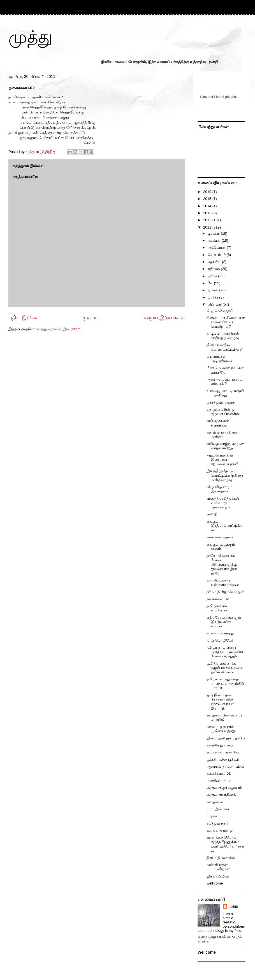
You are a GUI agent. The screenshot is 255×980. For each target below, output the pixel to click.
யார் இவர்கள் (218, 809)
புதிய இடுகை (24, 318)
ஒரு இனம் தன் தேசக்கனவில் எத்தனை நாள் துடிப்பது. (220, 702)
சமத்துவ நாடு (218, 823)
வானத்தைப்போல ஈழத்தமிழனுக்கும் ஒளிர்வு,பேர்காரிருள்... (226, 844)
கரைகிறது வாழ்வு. (221, 745)
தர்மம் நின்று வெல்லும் (225, 592)
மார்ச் (213, 297)
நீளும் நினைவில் (221, 858)
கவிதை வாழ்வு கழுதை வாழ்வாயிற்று (225, 446)
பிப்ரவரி (215, 304)
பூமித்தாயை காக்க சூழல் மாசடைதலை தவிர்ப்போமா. (225, 668)
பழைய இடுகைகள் (163, 318)
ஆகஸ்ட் (215, 262)
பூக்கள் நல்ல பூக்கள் (223, 759)
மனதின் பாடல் (219, 781)
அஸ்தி (212, 514)
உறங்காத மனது (220, 830)
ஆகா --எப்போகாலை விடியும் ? (224, 382)
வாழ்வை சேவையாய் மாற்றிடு (224, 717)
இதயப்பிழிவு (218, 876)
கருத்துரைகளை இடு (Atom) (59, 329)
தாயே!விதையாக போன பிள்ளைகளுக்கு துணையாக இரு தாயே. (222, 565)
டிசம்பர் (214, 233)
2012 (208, 220)
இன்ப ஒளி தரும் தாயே (226, 738)
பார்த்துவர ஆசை (221, 402)
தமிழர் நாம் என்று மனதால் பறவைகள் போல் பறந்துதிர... (225, 652)
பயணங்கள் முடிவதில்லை (220, 359)
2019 (208, 192)
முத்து (31, 37)
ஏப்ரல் (214, 290)
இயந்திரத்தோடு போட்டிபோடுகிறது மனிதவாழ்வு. (225, 475)
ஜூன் (213, 276)
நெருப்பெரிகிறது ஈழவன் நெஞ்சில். (223, 412)
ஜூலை (214, 269)
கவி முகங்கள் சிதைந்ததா (218, 423)
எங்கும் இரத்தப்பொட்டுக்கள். (224, 526)
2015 (208, 199)
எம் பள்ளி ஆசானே (223, 752)
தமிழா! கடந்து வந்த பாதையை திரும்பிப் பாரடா (225, 683)
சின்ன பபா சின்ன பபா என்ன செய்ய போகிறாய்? (226, 322)
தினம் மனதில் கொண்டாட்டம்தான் (225, 347)
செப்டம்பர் (217, 255)
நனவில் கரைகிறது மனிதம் (222, 435)
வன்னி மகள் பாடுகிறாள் (218, 867)
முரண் (212, 816)
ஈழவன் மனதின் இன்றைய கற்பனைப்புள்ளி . (223, 460)
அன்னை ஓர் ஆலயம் (224, 788)
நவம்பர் (215, 240)
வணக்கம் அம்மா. (221, 537)
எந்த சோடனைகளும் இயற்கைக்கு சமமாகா (224, 622)
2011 (208, 227)
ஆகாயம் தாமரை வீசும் (225, 766)
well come (215, 883)
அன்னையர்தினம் (221, 795)
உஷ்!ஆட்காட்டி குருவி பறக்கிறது (225, 393)
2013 (208, 213)
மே (211, 283)
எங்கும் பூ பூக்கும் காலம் (221, 547)
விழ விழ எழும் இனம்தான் (219, 489)
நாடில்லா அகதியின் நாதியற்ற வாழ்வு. (223, 336)
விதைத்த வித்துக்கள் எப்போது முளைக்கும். (223, 503)
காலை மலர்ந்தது (220, 633)
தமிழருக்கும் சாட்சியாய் (217, 608)
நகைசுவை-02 (218, 599)
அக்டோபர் (217, 247)
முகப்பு (91, 318)
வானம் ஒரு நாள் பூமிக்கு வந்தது (221, 729)
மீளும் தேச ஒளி (220, 310)
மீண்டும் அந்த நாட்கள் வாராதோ (225, 370)
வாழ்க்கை (215, 802)
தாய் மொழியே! (220, 640)
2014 (208, 206)
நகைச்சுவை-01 (219, 773)
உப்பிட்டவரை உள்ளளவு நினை (223, 582)
